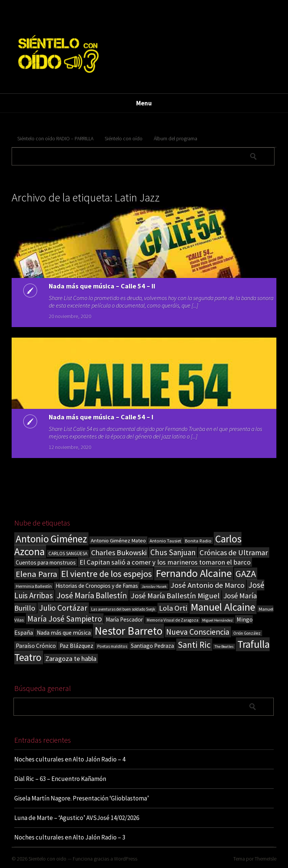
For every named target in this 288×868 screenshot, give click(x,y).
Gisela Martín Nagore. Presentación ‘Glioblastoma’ (82, 798)
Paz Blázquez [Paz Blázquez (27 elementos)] (76, 646)
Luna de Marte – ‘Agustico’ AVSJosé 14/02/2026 (77, 818)
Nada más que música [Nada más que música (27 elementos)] (64, 633)
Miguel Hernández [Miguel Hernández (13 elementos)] (217, 620)
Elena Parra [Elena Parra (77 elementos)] (37, 574)
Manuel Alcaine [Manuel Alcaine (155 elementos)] (223, 607)
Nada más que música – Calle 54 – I (101, 417)
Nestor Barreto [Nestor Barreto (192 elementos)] (128, 631)
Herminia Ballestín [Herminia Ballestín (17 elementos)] (34, 586)
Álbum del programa (175, 138)
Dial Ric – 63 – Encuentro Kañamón (60, 779)
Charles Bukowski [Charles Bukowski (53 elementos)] (119, 553)
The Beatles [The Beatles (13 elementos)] (224, 646)
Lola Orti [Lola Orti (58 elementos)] (173, 608)
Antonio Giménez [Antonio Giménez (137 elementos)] (51, 539)
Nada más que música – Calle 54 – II (102, 286)
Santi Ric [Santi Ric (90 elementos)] (194, 645)
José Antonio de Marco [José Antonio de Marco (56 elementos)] (208, 585)
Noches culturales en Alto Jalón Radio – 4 (70, 759)
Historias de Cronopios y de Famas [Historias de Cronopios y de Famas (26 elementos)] (97, 586)
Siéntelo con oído (124, 138)
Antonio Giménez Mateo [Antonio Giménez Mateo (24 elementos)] (118, 540)
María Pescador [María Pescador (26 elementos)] (124, 619)
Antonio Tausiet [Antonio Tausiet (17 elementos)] (165, 541)
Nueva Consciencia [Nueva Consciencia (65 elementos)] (198, 632)
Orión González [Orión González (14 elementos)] (247, 633)
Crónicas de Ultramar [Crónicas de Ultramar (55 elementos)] (234, 553)
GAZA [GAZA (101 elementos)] (246, 574)
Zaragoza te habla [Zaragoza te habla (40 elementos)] (71, 659)
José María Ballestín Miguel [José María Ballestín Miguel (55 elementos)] (175, 596)
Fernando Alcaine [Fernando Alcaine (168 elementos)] (194, 573)
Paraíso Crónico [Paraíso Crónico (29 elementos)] (36, 646)
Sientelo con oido (47, 859)
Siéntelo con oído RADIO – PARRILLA (55, 138)
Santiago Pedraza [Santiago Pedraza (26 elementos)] (152, 646)
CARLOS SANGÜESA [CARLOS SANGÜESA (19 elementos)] (68, 553)
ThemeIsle (265, 859)
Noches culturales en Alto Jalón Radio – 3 (70, 837)
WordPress (126, 859)
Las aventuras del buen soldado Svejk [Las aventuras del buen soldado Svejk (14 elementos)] (123, 609)
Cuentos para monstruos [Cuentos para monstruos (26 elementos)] (46, 562)
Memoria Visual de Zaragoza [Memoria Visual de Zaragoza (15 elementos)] (172, 620)
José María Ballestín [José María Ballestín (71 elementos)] (92, 595)
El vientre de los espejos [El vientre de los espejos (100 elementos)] (106, 574)
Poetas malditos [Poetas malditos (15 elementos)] (112, 646)
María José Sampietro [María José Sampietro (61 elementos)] (65, 619)
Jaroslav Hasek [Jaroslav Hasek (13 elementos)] (154, 586)
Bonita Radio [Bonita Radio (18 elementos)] (198, 541)
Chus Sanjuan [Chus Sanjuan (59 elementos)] (173, 552)
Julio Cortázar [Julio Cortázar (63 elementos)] (63, 608)
